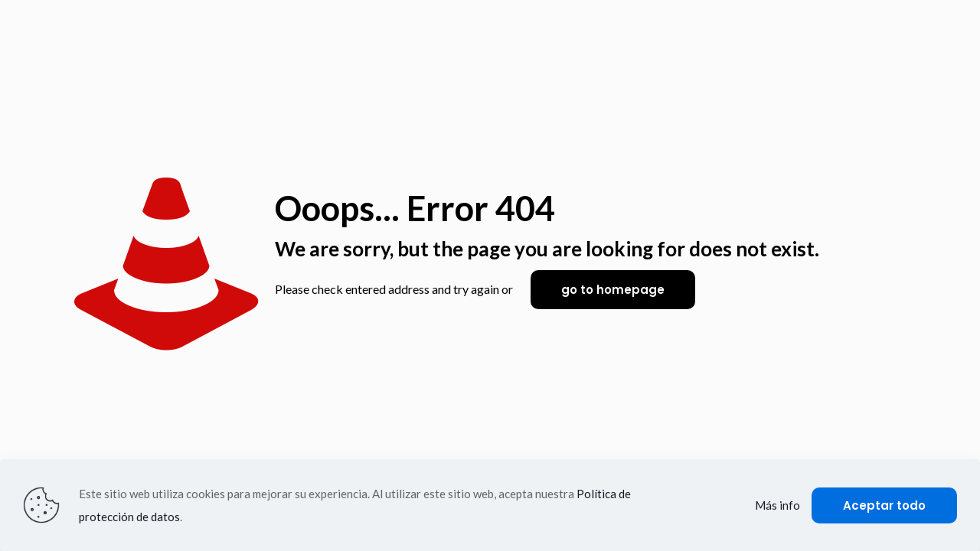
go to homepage (613, 290)
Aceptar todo (884, 505)
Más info (777, 505)
